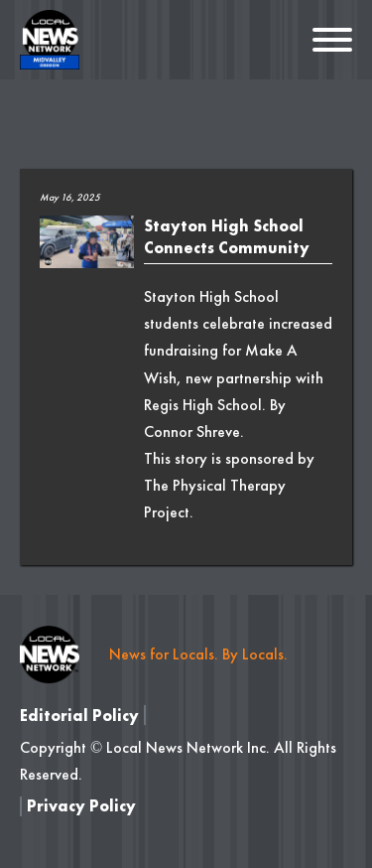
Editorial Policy (79, 716)
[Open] (332, 40)
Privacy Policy (81, 806)
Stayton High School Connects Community (227, 237)
